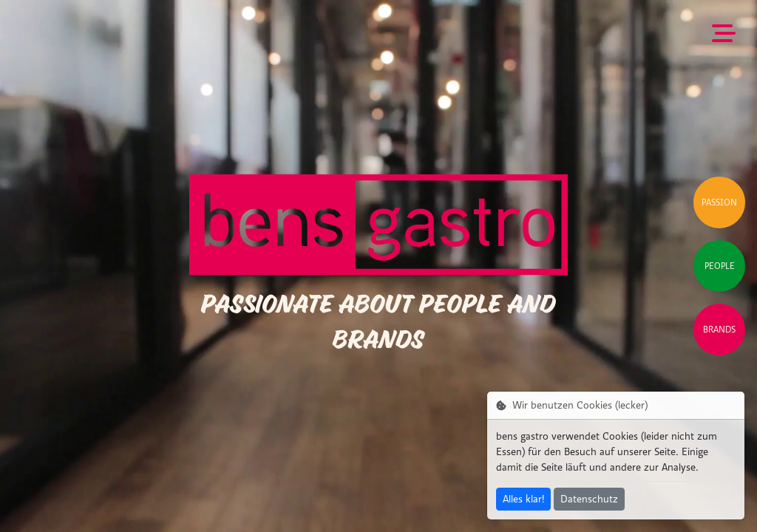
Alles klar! (523, 499)
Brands (719, 330)
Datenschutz (589, 499)
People (720, 266)
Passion (719, 202)
